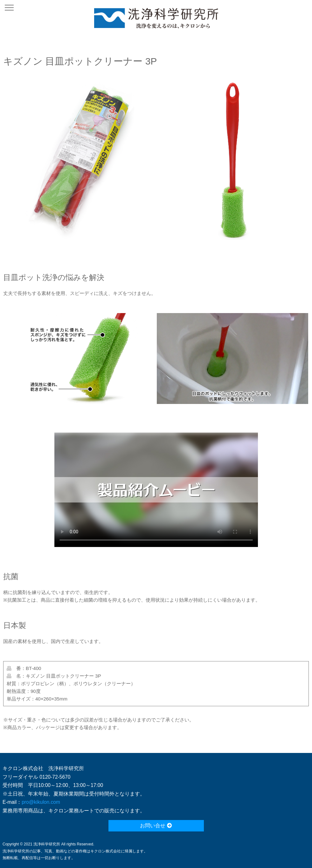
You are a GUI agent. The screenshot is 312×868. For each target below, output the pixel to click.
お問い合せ (156, 826)
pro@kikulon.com (41, 802)
